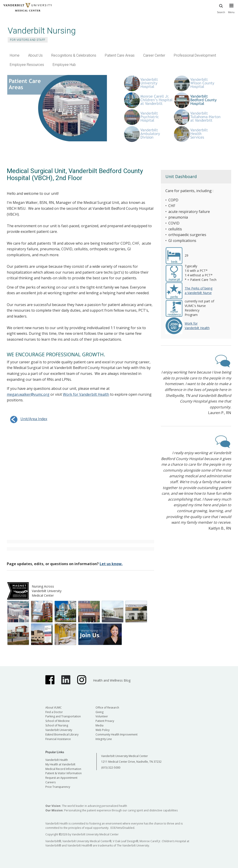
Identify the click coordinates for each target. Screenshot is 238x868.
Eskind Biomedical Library (62, 734)
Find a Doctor (54, 712)
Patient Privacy (105, 721)
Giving (99, 712)
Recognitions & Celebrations (74, 55)
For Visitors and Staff (28, 40)
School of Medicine (58, 721)
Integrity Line (104, 739)
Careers (50, 782)
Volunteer (102, 716)
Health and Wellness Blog (112, 680)
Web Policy (103, 730)
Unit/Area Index (27, 419)
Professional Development (195, 55)
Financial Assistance (58, 739)
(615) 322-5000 (111, 768)
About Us (35, 55)
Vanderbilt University (59, 730)
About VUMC (54, 708)
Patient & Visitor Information (64, 773)
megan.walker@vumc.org (28, 394)
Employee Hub (64, 65)
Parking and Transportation (63, 716)
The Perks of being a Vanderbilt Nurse (199, 291)
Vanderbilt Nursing (42, 31)
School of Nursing (57, 725)
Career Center (154, 55)
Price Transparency (58, 787)
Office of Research (107, 708)
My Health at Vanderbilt (60, 764)
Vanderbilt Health (57, 760)
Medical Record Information (63, 769)
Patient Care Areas (120, 55)
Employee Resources (27, 65)
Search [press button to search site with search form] (221, 8)
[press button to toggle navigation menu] (231, 11)
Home (15, 55)
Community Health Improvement (117, 734)
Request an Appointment (61, 778)
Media (99, 725)
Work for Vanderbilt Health (86, 394)
